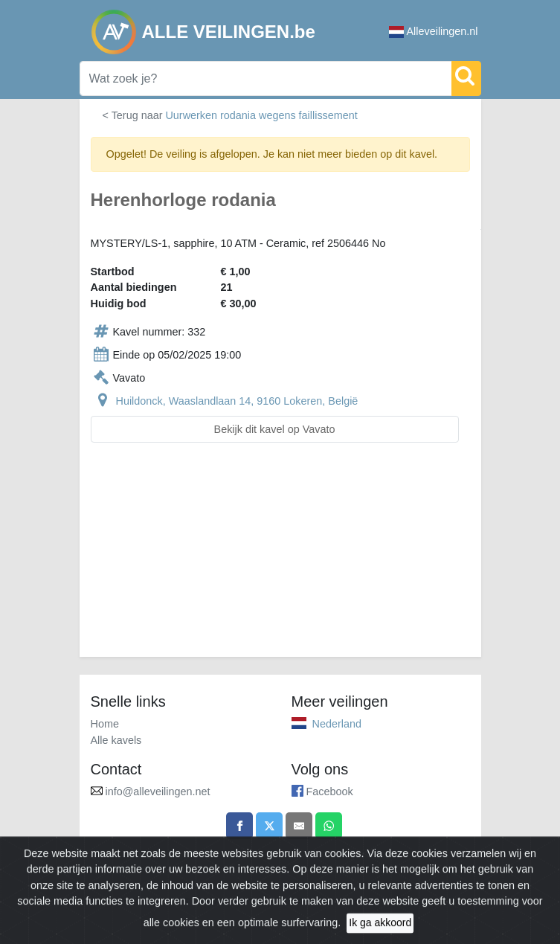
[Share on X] (269, 826)
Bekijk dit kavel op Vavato (275, 429)
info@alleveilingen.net (158, 792)
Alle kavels (116, 740)
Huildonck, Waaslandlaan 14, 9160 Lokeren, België (237, 401)
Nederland (337, 724)
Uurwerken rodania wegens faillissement (261, 115)
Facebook (330, 792)
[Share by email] (299, 826)
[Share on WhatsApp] (329, 826)
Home (105, 724)
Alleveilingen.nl (434, 32)
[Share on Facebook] (239, 826)
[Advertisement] (280, 559)
